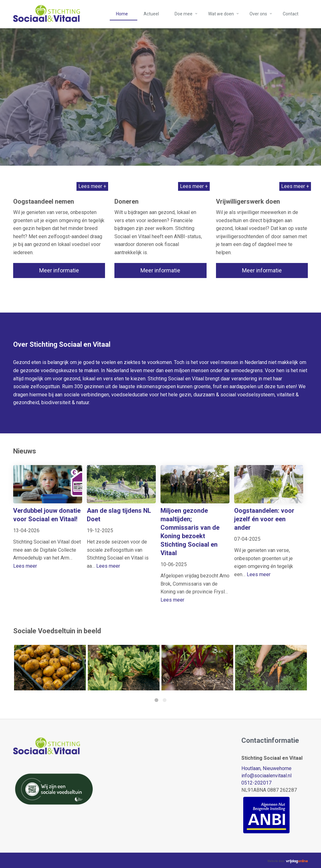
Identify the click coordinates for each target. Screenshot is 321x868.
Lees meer (25, 566)
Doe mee (184, 14)
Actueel (151, 14)
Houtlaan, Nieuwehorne (266, 768)
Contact (291, 14)
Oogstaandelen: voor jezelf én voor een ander (264, 519)
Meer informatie (59, 270)
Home (122, 14)
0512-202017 (256, 783)
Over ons (258, 14)
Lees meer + (92, 186)
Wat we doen (221, 14)
